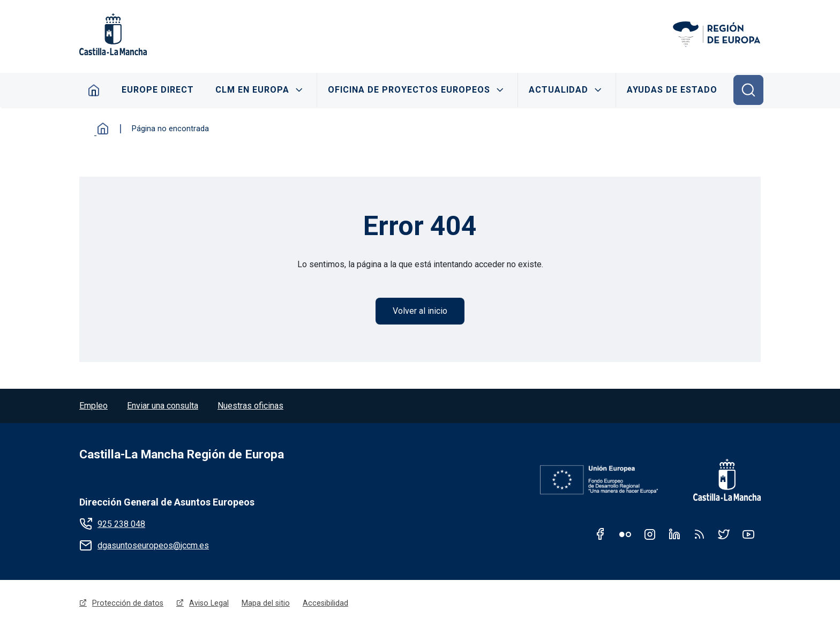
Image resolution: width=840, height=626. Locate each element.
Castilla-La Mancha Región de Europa (182, 454)
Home (93, 90)
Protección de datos (128, 603)
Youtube (748, 534)
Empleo (93, 406)
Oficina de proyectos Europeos (410, 90)
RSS (699, 534)
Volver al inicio (420, 311)
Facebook (601, 534)
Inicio (101, 129)
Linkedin (674, 534)
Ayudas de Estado (673, 90)
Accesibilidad (325, 603)
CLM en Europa (253, 90)
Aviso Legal (209, 603)
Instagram (650, 534)
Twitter (724, 534)
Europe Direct (158, 90)
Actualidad (559, 90)
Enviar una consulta (163, 406)
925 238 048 (121, 524)
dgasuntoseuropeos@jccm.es (153, 545)
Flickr (625, 534)
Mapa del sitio (266, 603)
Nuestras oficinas (250, 406)
